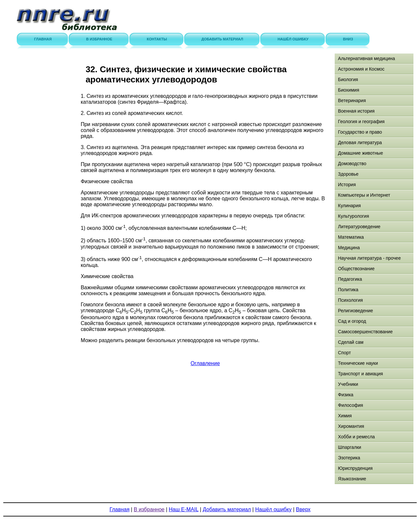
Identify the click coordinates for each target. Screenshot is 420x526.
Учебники (348, 384)
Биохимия (348, 90)
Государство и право (360, 132)
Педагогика (350, 279)
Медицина (349, 248)
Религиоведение (356, 311)
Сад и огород (352, 321)
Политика (348, 290)
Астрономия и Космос (361, 69)
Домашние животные (360, 153)
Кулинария (349, 206)
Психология (350, 300)
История (347, 185)
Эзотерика (349, 458)
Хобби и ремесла (356, 437)
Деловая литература (360, 142)
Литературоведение (359, 227)
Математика (351, 237)
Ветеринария (352, 100)
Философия (350, 405)
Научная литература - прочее (369, 258)
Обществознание (356, 269)
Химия (345, 416)
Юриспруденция (355, 468)
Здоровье (348, 174)
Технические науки (358, 363)
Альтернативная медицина (367, 58)
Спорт (344, 353)
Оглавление (205, 363)
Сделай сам (351, 342)
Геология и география (361, 121)
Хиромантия (351, 426)
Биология (348, 79)
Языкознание (352, 479)
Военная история (356, 111)
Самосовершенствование (365, 332)
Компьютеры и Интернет (364, 195)
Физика (346, 395)
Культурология (354, 216)
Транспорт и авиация (360, 374)
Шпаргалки (350, 447)
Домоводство (352, 164)
